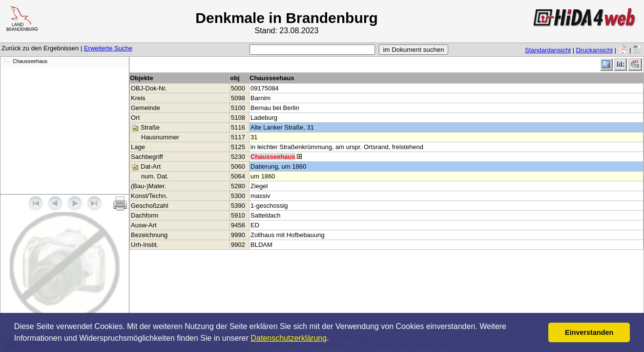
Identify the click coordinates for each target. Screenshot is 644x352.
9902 (238, 245)
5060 (238, 166)
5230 (238, 157)
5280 (238, 186)
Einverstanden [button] (589, 332)
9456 (238, 225)
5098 (238, 98)
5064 (238, 176)
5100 (238, 108)
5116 (238, 127)
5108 (238, 118)
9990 (238, 235)
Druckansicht (594, 50)
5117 (238, 137)
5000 (238, 88)
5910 (238, 215)
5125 (238, 147)
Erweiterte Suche (108, 48)
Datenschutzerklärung (289, 338)
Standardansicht (548, 50)
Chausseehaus (30, 61)
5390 (238, 206)
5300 (238, 196)
